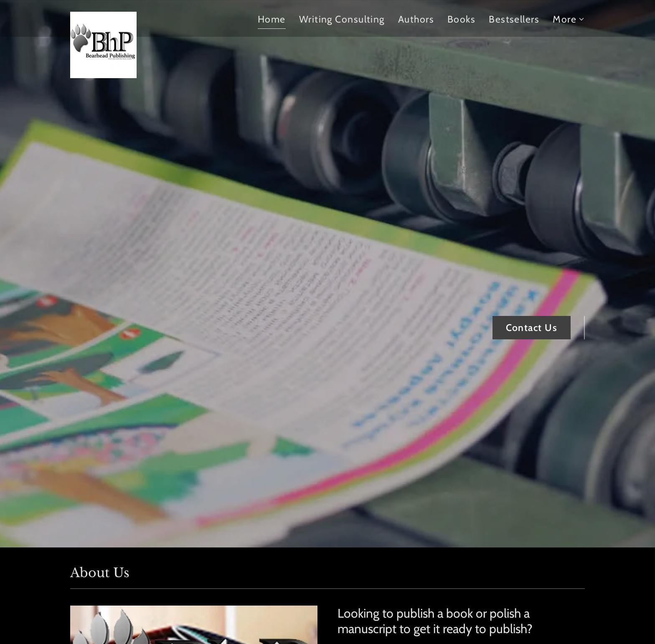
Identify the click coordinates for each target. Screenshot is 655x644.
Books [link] (461, 19)
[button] (569, 19)
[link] (103, 17)
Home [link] (272, 19)
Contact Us (532, 328)
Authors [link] (416, 19)
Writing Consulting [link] (342, 19)
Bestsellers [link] (514, 19)
